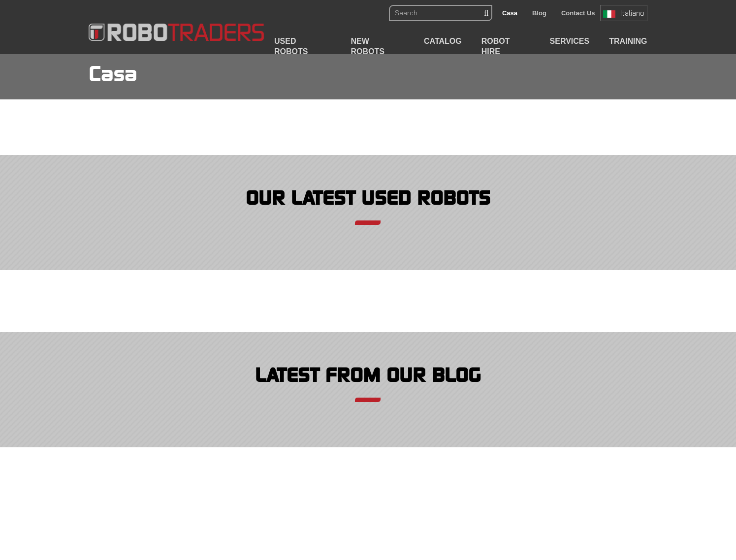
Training (628, 41)
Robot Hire (496, 46)
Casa (510, 13)
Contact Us (578, 13)
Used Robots (291, 46)
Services (570, 41)
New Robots (368, 46)
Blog (539, 13)
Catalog (443, 41)
